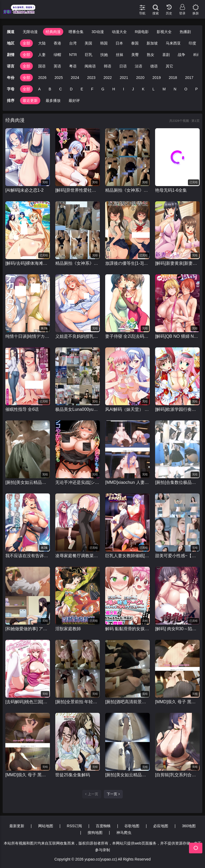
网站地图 (46, 826)
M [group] (164, 89)
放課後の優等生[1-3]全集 (127, 263)
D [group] (71, 89)
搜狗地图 (95, 833)
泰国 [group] (135, 43)
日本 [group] (119, 43)
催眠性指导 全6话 (22, 409)
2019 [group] (157, 78)
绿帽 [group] (57, 55)
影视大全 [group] (164, 32)
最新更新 (17, 826)
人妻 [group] (42, 55)
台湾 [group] (73, 43)
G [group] (103, 89)
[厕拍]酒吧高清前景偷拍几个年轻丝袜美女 (127, 702)
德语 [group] (154, 66)
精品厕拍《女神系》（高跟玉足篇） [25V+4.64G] (78, 263)
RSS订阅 (74, 826)
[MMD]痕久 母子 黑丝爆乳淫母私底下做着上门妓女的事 (177, 702)
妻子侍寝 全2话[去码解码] (127, 336)
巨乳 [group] (89, 55)
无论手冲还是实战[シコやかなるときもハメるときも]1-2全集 (78, 482)
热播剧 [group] (185, 32)
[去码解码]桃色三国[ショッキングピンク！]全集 (28, 702)
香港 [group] (57, 43)
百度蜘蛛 (103, 826)
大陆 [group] (42, 43)
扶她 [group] (104, 55)
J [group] (133, 89)
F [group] (92, 89)
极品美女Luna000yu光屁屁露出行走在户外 (78, 409)
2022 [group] (108, 78)
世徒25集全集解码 (73, 775)
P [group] (197, 89)
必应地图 (161, 826)
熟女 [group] (151, 55)
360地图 (189, 826)
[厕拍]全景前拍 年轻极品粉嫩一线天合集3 (78, 702)
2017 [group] (189, 78)
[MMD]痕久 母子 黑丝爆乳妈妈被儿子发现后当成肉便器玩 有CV (28, 775)
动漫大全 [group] (119, 32)
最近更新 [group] (30, 101)
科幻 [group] (197, 55)
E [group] (82, 89)
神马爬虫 (124, 833)
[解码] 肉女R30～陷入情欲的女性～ (177, 629)
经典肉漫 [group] (53, 32)
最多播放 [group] (53, 101)
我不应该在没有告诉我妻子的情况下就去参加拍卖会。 (28, 556)
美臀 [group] (135, 55)
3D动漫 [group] (98, 32)
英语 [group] (57, 66)
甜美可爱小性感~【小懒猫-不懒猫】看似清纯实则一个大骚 (177, 556)
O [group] (186, 89)
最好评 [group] (74, 101)
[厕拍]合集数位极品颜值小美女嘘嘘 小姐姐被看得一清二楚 (177, 482)
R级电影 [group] (142, 32)
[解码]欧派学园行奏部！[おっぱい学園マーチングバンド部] (177, 409)
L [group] (153, 89)
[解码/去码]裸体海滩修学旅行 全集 (28, 263)
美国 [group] (88, 43)
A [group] (39, 89)
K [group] (143, 89)
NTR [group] (73, 55)
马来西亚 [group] (173, 43)
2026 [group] (42, 78)
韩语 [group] (108, 66)
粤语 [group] (73, 66)
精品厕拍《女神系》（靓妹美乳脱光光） (127, 190)
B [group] (50, 89)
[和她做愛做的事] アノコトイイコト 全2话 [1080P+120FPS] (28, 629)
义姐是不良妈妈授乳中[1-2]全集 (78, 336)
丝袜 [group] (120, 55)
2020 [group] (140, 78)
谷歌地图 (132, 826)
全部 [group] (26, 43)
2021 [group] (124, 78)
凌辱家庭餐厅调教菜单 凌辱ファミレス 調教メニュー (78, 556)
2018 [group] (173, 78)
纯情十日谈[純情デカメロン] (28, 336)
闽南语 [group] (90, 66)
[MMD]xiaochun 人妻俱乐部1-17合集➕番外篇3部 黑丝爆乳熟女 (127, 482)
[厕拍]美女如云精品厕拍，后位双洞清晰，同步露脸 (127, 775)
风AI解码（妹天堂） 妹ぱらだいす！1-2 (127, 409)
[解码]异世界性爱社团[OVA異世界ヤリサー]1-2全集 (78, 190)
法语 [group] (139, 66)
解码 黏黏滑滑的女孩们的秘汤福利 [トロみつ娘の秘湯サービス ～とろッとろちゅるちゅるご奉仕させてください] (127, 629)
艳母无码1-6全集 (171, 190)
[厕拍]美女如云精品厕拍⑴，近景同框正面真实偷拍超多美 (28, 482)
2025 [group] (59, 78)
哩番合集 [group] (76, 32)
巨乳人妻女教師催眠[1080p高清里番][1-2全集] (127, 556)
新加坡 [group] (152, 43)
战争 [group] (182, 55)
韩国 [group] (104, 43)
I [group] (124, 89)
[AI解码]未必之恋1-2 (24, 190)
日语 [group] (123, 66)
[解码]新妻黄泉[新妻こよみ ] (177, 263)
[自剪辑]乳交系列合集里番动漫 (177, 775)
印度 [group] (192, 43)
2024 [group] (75, 78)
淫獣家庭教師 (68, 629)
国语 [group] (42, 66)
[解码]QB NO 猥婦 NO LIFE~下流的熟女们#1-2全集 (177, 336)
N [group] (175, 89)
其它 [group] (169, 66)
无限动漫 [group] (30, 32)
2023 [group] (91, 78)
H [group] (114, 89)
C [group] (61, 89)
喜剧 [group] (166, 55)
